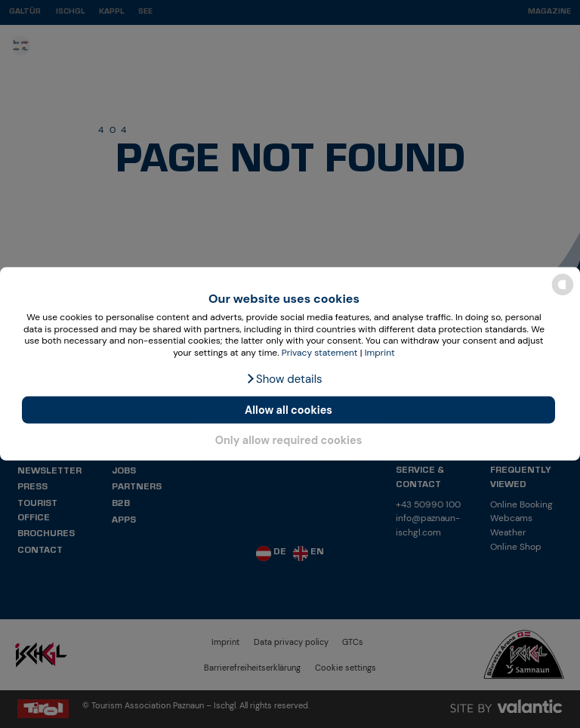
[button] (284, 379)
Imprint (380, 353)
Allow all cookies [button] (288, 410)
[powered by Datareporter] (563, 294)
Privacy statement (320, 353)
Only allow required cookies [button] (289, 440)
